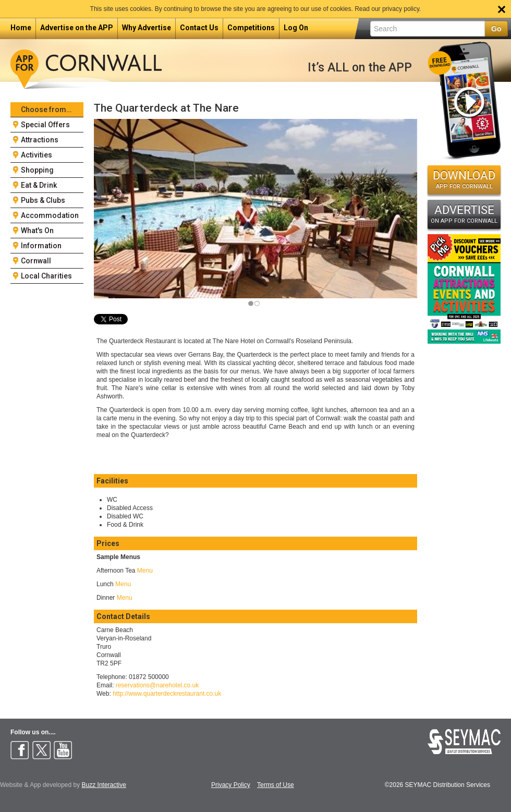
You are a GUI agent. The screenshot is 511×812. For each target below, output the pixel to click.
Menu (145, 571)
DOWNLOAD (464, 179)
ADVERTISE (464, 214)
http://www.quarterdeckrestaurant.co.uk (167, 694)
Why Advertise (147, 28)
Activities (36, 155)
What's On (37, 231)
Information (41, 246)
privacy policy (401, 9)
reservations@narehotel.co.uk (157, 685)
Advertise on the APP (77, 28)
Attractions (40, 140)
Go (496, 29)
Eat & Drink (39, 185)
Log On (296, 28)
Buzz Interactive (104, 785)
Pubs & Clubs (43, 200)
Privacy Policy (231, 785)
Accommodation (50, 215)
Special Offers (45, 125)
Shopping (37, 170)
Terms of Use (276, 785)
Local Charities (46, 276)
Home (21, 28)
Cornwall (36, 261)
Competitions (251, 28)
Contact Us (199, 28)
